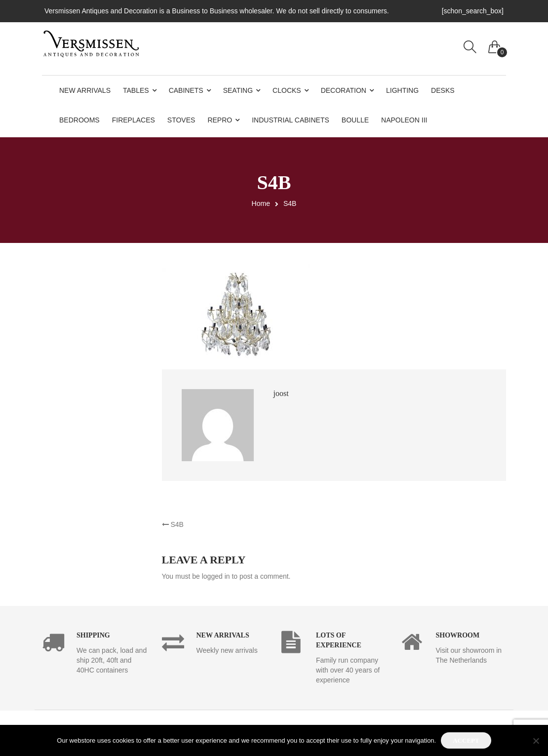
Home (261, 203)
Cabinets (186, 90)
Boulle (355, 120)
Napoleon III (404, 120)
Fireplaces (134, 120)
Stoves (181, 120)
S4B (173, 524)
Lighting (402, 90)
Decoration (344, 90)
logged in (216, 576)
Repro (220, 120)
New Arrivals (85, 90)
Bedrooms (79, 120)
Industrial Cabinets (291, 120)
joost (281, 393)
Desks (443, 90)
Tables (136, 90)
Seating (238, 90)
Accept (466, 740)
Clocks (287, 90)
